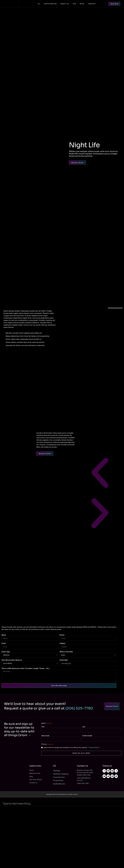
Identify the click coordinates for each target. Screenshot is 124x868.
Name (4, 635)
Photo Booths (50, 4)
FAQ (75, 4)
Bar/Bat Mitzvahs (59, 783)
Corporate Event (59, 776)
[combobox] (62, 802)
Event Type (6, 652)
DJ (39, 4)
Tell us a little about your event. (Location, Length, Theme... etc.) (26, 668)
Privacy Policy (94, 747)
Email (4, 643)
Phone (62, 635)
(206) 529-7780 (79, 708)
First (43, 727)
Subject (63, 643)
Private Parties (58, 780)
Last (84, 727)
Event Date (64, 660)
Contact (92, 4)
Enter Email (45, 735)
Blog (82, 4)
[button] (100, 473)
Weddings (57, 770)
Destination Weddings (61, 773)
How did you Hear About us (12, 660)
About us (65, 4)
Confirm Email (87, 735)
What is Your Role (66, 652)
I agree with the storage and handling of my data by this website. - (71, 747)
